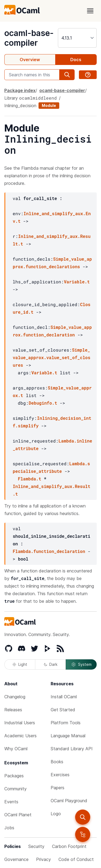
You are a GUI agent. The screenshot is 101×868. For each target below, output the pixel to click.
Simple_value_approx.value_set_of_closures (51, 357)
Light (20, 664)
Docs (76, 60)
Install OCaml (64, 697)
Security (36, 846)
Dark (51, 664)
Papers (58, 788)
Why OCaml (16, 749)
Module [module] (49, 105)
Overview (30, 60)
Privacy (43, 859)
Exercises (60, 775)
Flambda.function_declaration (49, 551)
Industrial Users (20, 723)
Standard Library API (72, 749)
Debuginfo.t (43, 403)
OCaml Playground (69, 801)
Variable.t (77, 282)
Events (11, 802)
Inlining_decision (20, 106)
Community (15, 789)
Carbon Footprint (69, 846)
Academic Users (20, 736)
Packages (14, 776)
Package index (20, 90)
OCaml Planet (18, 815)
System (81, 664)
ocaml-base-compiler (29, 38)
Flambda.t (29, 479)
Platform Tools (66, 723)
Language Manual (68, 736)
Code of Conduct (76, 859)
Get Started (63, 710)
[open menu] (90, 11)
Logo (56, 814)
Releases (13, 710)
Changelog (15, 697)
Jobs (9, 828)
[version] (77, 38)
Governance (16, 859)
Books (57, 762)
